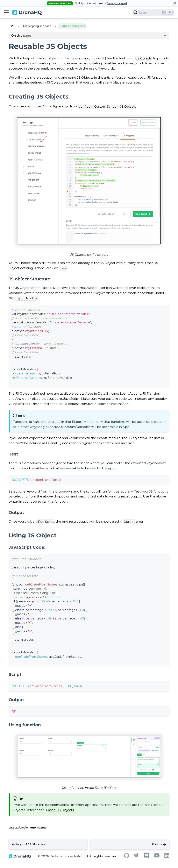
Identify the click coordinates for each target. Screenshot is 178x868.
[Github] (127, 857)
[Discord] (146, 857)
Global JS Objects (60, 810)
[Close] (175, 3)
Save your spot (117, 3)
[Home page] (12, 26)
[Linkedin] (167, 857)
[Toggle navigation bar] (6, 12)
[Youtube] (157, 856)
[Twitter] (136, 856)
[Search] (153, 12)
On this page (21, 35)
